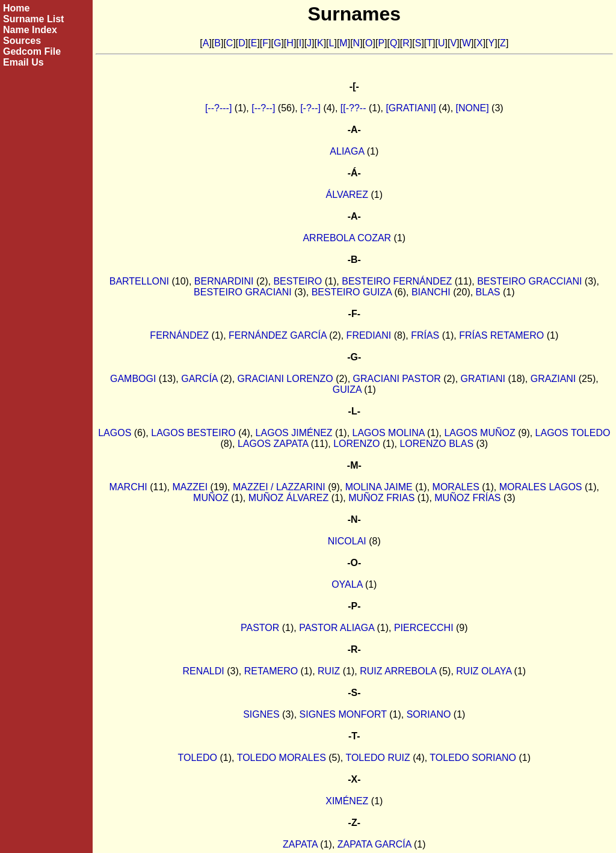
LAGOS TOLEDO (573, 433)
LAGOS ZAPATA (273, 444)
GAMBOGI (133, 379)
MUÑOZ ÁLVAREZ (289, 498)
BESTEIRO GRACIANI (243, 292)
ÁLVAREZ (347, 195)
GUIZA (347, 390)
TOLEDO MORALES (282, 758)
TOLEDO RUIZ (377, 758)
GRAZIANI (553, 379)
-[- (354, 86)
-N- (354, 519)
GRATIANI (483, 379)
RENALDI (203, 671)
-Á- (354, 173)
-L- (354, 411)
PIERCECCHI (424, 628)
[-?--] (310, 108)
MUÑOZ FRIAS (381, 498)
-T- (354, 736)
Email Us (23, 62)
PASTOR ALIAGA (337, 628)
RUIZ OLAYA (484, 671)
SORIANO (429, 714)
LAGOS (115, 433)
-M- (354, 465)
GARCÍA (199, 379)
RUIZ (329, 671)
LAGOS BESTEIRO (193, 433)
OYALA (347, 584)
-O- (354, 563)
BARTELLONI (139, 281)
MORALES (456, 487)
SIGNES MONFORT (343, 714)
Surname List (33, 19)
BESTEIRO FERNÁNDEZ (397, 281)
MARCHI (128, 487)
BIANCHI (431, 292)
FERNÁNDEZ (179, 335)
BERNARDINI (224, 281)
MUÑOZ (211, 498)
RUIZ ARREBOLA (398, 671)
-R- (354, 649)
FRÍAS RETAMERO (501, 335)
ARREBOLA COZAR (347, 238)
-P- (354, 606)
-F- (354, 314)
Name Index (30, 30)
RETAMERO (271, 671)
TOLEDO (198, 758)
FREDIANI (369, 335)
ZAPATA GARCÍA (374, 844)
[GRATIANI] (411, 108)
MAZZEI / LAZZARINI (279, 487)
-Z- (354, 823)
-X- (354, 779)
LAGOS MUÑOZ (479, 433)
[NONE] (473, 108)
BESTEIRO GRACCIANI (529, 281)
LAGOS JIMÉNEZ (294, 433)
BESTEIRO (297, 281)
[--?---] (218, 108)
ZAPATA (300, 844)
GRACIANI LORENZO (285, 379)
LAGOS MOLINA (389, 433)
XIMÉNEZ (347, 801)
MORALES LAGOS (541, 487)
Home (16, 8)
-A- (354, 130)
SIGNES (261, 714)
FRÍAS (425, 335)
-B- (354, 260)
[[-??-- (353, 108)
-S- (354, 693)
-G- (354, 357)
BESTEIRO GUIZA (352, 292)
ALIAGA (347, 151)
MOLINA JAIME (379, 487)
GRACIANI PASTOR (397, 379)
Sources (22, 41)
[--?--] (263, 108)
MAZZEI (190, 487)
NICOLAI (347, 541)
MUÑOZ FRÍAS (467, 498)
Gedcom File (32, 51)
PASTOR (260, 628)
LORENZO (356, 444)
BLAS (488, 292)
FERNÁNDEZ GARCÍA (278, 335)
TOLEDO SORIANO (473, 758)
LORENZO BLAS (436, 444)
